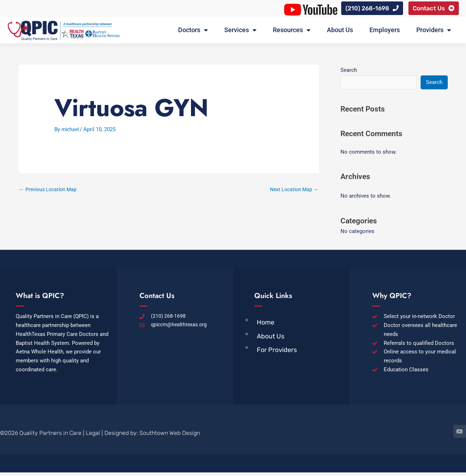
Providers (434, 32)
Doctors (193, 32)
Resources (292, 32)
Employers (385, 32)
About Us (340, 32)
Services (240, 32)
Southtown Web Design (170, 437)
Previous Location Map (50, 192)
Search (349, 72)
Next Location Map (292, 192)
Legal (93, 437)
